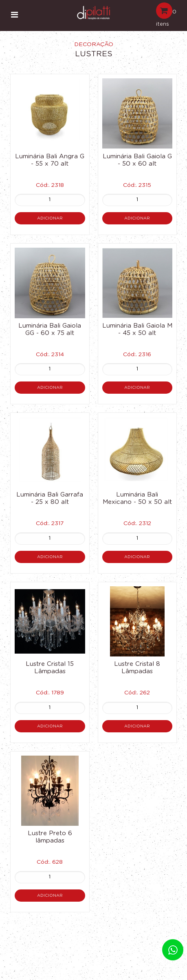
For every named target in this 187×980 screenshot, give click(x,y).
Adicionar (50, 218)
